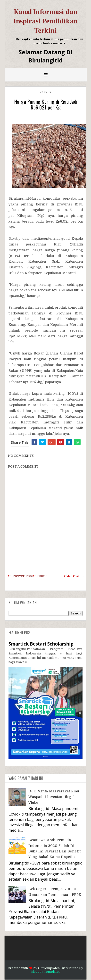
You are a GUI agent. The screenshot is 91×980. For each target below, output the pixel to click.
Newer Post (23, 576)
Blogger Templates (45, 972)
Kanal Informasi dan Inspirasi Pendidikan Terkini (46, 21)
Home (42, 576)
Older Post (72, 576)
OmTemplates (49, 968)
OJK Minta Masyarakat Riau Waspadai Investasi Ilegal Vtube (54, 797)
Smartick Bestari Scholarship (41, 644)
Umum (48, 92)
